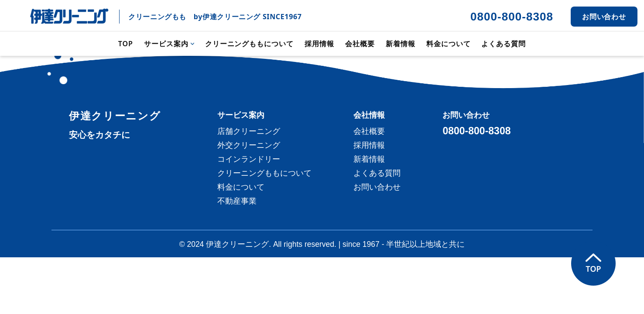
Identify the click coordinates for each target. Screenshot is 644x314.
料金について (449, 44)
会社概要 (360, 44)
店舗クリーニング (249, 131)
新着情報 (401, 44)
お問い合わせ (604, 17)
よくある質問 (504, 44)
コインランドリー (249, 159)
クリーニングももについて (250, 44)
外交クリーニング (249, 145)
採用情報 (319, 44)
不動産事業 (237, 201)
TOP (126, 44)
